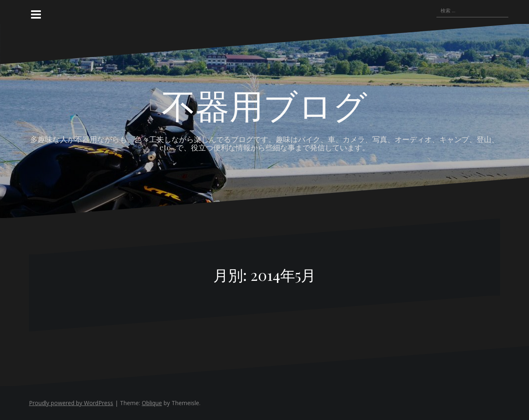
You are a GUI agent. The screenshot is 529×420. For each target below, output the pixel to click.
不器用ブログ (264, 104)
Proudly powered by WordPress (71, 403)
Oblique (152, 403)
